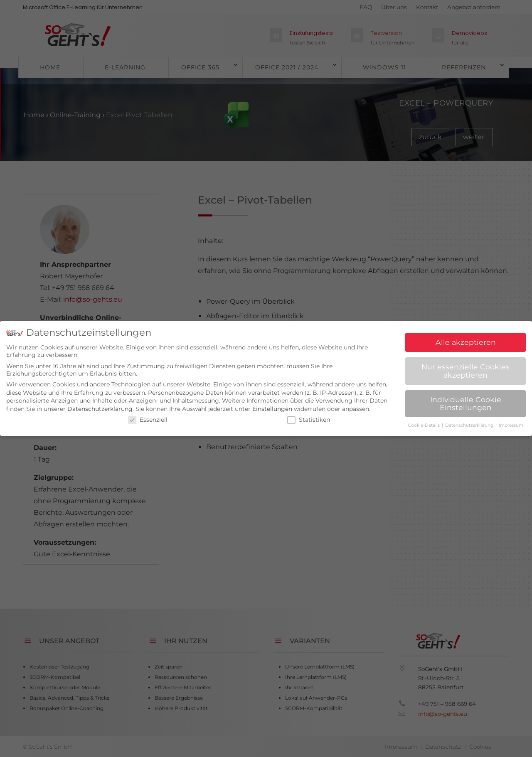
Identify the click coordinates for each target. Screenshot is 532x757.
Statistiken (309, 416)
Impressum (511, 422)
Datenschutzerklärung (100, 406)
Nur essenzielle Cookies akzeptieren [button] (465, 367)
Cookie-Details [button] (424, 422)
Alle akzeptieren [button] (466, 339)
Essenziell (148, 416)
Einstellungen (272, 406)
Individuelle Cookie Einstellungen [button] (466, 400)
